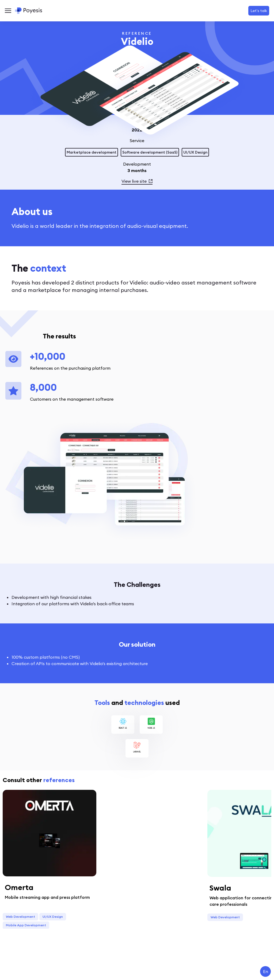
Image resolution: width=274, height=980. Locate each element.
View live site (137, 181)
